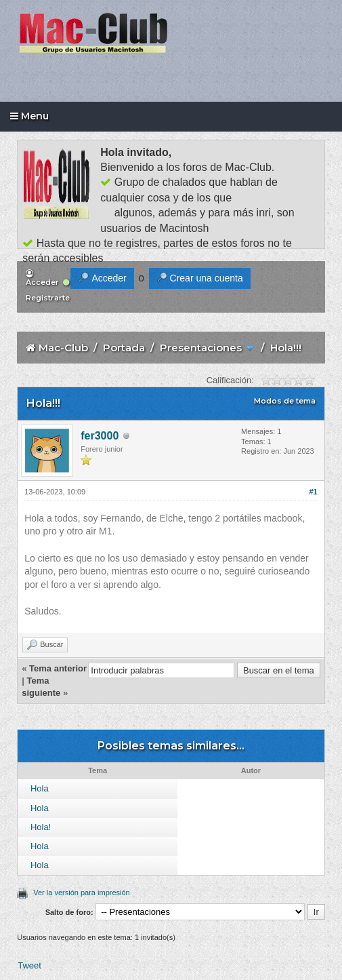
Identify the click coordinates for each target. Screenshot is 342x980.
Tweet (29, 965)
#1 (314, 492)
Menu (29, 116)
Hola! (41, 827)
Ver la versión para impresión (81, 893)
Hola (40, 788)
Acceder (42, 278)
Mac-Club (63, 348)
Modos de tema (285, 401)
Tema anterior (58, 668)
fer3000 (100, 436)
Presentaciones (201, 348)
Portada (124, 348)
